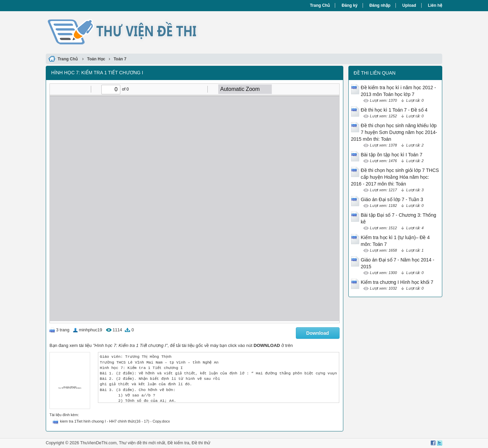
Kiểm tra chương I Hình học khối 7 (397, 282)
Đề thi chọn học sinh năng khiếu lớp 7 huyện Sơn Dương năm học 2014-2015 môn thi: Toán (394, 132)
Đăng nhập (380, 5)
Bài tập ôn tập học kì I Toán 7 (392, 155)
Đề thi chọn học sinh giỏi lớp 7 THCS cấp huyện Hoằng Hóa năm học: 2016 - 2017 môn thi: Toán (395, 177)
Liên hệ (435, 5)
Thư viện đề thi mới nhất (142, 443)
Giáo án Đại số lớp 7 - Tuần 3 (392, 199)
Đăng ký (350, 5)
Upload (409, 5)
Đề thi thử (201, 443)
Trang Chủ (320, 5)
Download (318, 333)
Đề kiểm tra (178, 443)
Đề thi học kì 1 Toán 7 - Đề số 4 (394, 110)
